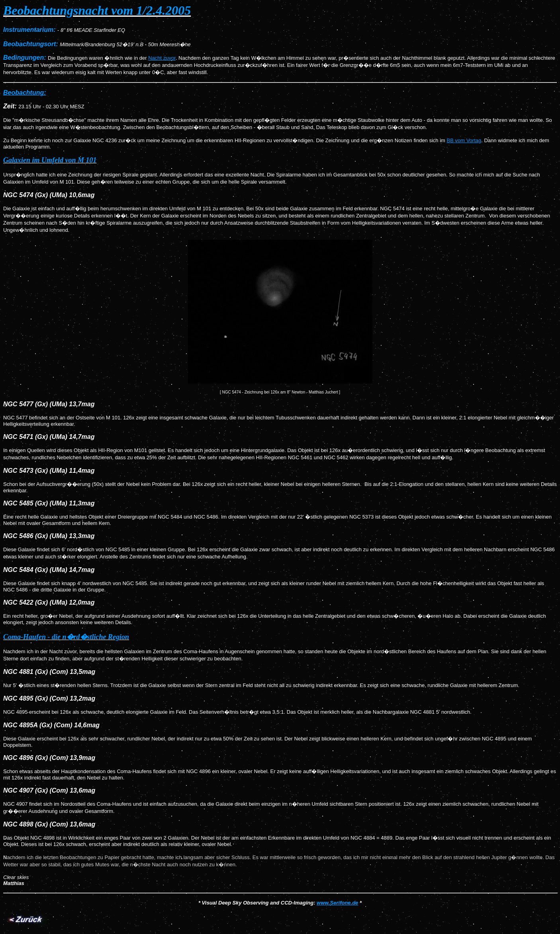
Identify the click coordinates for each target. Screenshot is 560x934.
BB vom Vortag (464, 140)
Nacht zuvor (162, 58)
